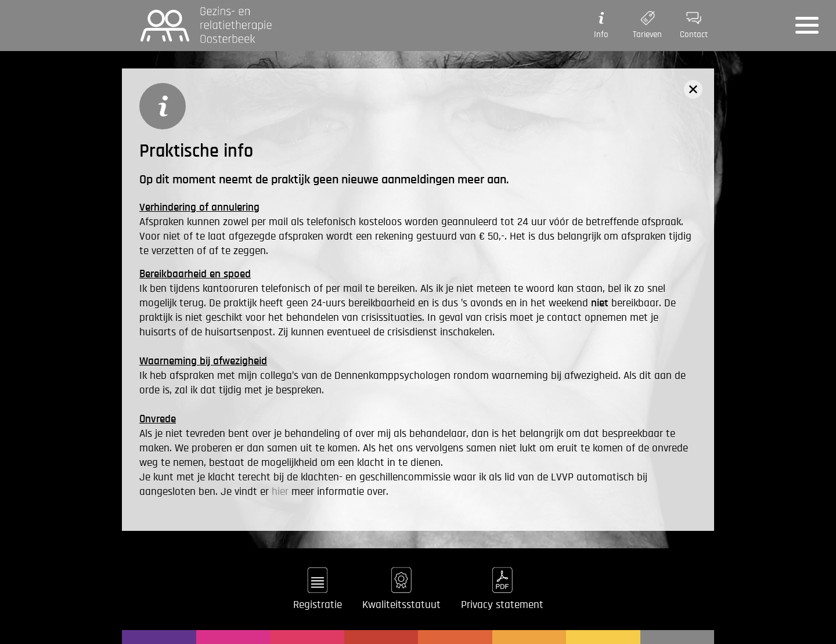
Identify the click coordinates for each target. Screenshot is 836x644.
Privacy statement (502, 605)
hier (280, 492)
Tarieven (647, 23)
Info (601, 23)
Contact (694, 23)
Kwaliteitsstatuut (401, 605)
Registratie (318, 605)
